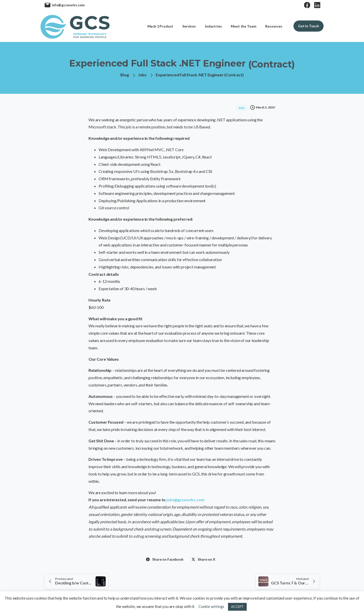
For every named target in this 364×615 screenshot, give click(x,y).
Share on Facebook (165, 559)
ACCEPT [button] (237, 607)
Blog (124, 75)
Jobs (142, 75)
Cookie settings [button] (211, 606)
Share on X (203, 559)
